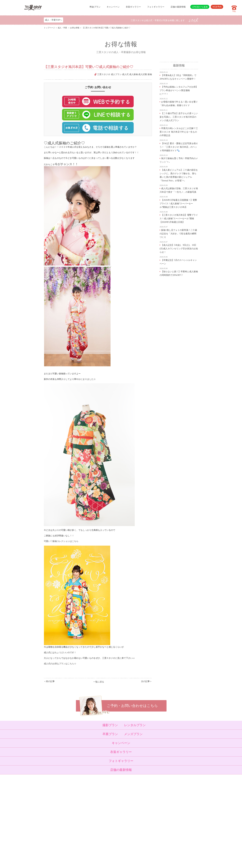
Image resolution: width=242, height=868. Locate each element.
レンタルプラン (135, 725)
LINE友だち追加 (200, 7)
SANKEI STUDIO (118, 863)
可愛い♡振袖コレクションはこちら (61, 541)
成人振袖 (134, 74)
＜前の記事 (49, 681)
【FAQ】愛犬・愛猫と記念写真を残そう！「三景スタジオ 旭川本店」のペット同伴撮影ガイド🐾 (179, 147)
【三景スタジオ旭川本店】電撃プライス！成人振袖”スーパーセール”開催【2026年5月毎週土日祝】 (179, 218)
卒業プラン (110, 734)
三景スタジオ (104, 74)
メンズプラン (133, 734)
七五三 (82, 804)
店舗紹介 (99, 823)
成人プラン (116, 74)
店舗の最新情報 (178, 7)
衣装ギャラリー (133, 7)
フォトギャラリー (156, 7)
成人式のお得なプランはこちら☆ (60, 664)
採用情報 (99, 834)
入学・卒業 (84, 808)
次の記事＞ (146, 681)
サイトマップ (101, 838)
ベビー (82, 800)
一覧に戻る (99, 682)
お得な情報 (75, 28)
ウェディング (85, 815)
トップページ (49, 28)
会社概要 (99, 830)
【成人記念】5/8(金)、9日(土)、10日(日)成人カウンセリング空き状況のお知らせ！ (179, 249)
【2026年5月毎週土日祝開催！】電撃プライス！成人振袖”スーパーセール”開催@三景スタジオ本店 (178, 204)
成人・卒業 (63, 28)
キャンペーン (113, 7)
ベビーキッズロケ (87, 819)
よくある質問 (101, 826)
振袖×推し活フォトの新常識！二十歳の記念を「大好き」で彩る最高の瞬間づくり (178, 234)
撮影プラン (110, 725)
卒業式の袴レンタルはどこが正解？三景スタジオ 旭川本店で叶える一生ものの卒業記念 (179, 132)
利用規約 (99, 841)
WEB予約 (217, 7)
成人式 (125, 74)
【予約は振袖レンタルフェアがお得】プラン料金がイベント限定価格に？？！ (179, 90)
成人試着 (143, 74)
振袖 (150, 74)
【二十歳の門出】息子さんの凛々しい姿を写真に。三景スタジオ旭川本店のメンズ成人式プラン (179, 117)
